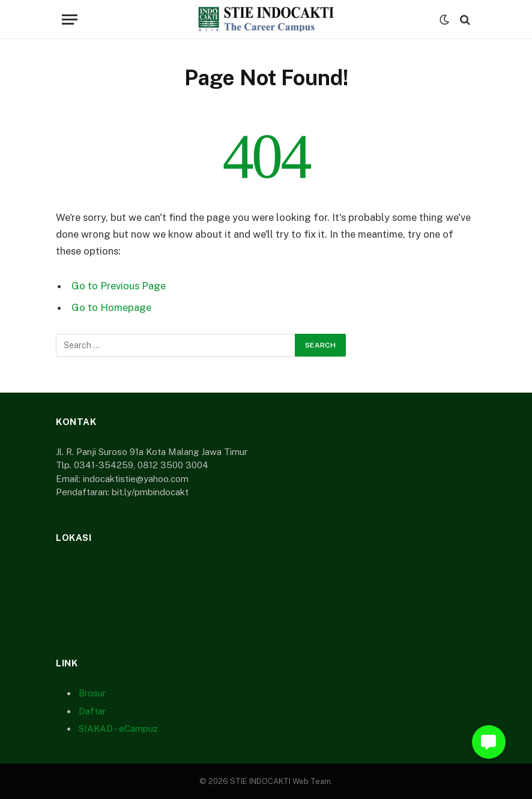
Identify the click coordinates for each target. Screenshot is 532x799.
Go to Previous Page (119, 286)
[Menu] (70, 20)
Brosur (92, 693)
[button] (489, 742)
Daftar (92, 711)
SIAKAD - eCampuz (118, 728)
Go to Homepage (111, 307)
